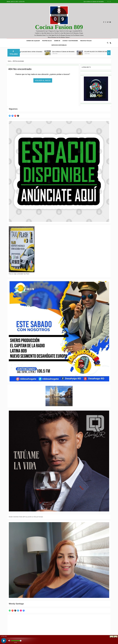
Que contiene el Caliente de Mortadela (94, 2)
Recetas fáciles (86, 41)
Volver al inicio (43, 80)
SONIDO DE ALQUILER (33, 41)
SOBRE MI (57, 41)
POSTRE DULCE (47, 41)
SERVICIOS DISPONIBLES (59, 45)
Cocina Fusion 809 (59, 27)
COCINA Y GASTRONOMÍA (70, 41)
